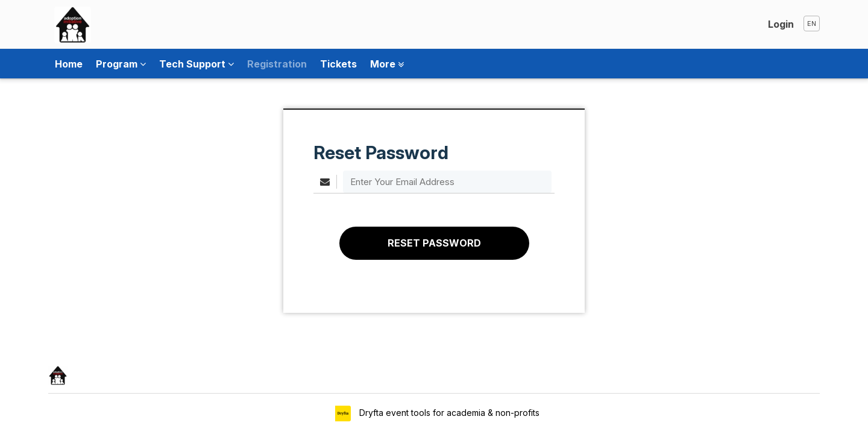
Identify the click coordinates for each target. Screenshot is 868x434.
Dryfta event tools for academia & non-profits (448, 413)
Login (781, 24)
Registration (277, 64)
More (387, 64)
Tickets (338, 64)
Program (121, 64)
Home (69, 64)
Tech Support (197, 64)
